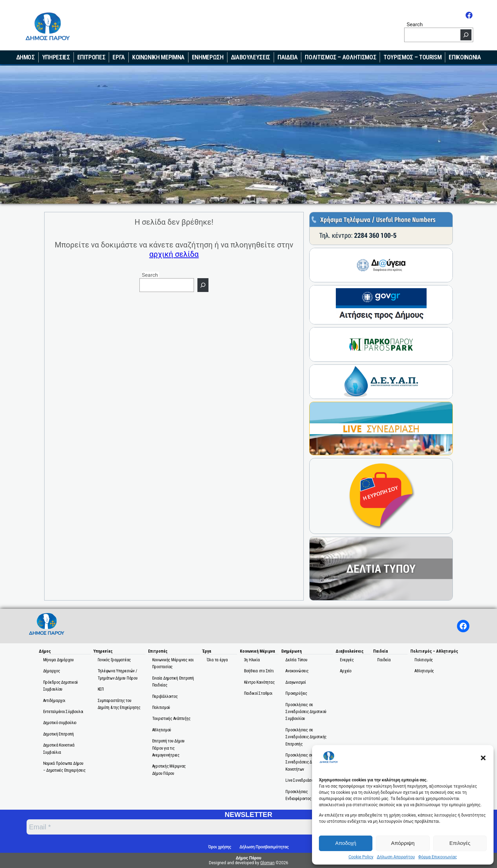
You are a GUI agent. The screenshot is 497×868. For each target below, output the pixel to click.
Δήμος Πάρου (248, 858)
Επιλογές (460, 843)
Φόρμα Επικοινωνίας (438, 857)
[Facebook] (469, 15)
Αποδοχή (346, 843)
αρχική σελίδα (174, 254)
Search (415, 24)
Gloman (267, 863)
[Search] (466, 35)
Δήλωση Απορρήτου (396, 857)
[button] (483, 758)
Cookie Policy (361, 857)
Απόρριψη (403, 843)
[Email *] (201, 827)
